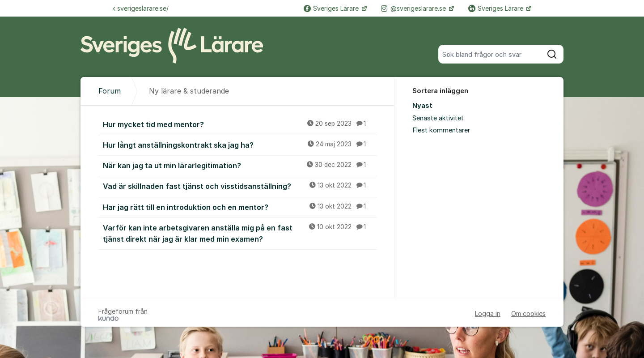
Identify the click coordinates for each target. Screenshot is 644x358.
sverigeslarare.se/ (141, 8)
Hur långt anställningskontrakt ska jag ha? (240, 145)
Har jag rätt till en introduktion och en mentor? (240, 207)
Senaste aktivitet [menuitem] (438, 118)
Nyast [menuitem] (422, 106)
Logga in (488, 313)
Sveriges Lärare (332, 8)
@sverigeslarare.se (414, 8)
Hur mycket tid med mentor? (240, 124)
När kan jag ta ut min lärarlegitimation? (240, 165)
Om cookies (528, 313)
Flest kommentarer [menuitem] (441, 130)
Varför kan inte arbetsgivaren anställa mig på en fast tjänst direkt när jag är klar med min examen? (240, 233)
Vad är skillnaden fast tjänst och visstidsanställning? (240, 186)
